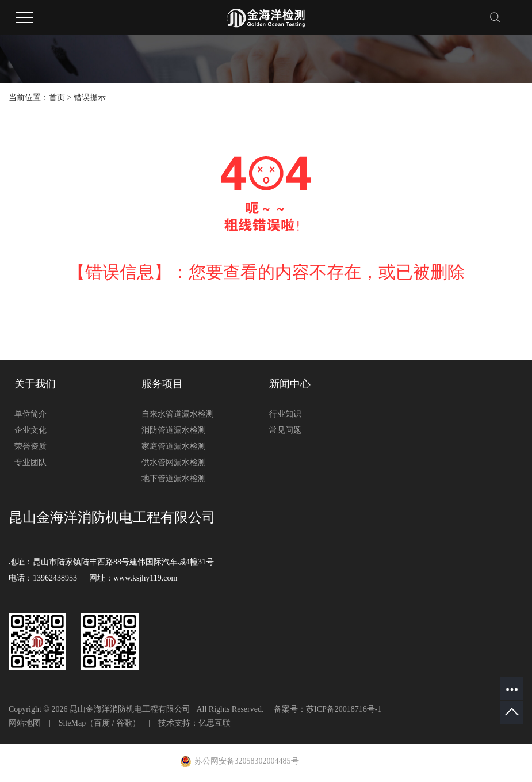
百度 (102, 723)
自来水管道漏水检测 (178, 414)
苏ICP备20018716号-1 (344, 709)
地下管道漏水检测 (174, 478)
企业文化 (30, 430)
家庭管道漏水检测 (174, 446)
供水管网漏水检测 (174, 462)
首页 (57, 98)
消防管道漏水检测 (174, 430)
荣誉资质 (30, 446)
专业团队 (30, 462)
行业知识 (285, 414)
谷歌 (124, 723)
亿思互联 (215, 723)
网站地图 (25, 723)
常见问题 (285, 430)
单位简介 (30, 414)
